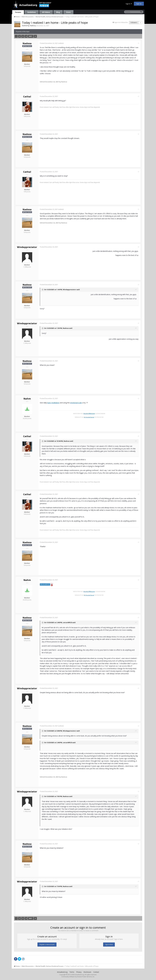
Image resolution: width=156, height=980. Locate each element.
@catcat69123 (45, 584)
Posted (49, 43)
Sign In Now (109, 944)
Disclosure (87, 972)
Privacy (79, 972)
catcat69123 (68, 622)
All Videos (46, 12)
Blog (58, 12)
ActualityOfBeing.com (89, 414)
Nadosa (33, 26)
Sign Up (139, 4)
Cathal (27, 97)
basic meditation (54, 403)
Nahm (27, 399)
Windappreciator (27, 247)
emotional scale (76, 403)
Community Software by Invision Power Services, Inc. (78, 977)
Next (31, 36)
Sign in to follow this (121, 22)
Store (68, 12)
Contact (96, 972)
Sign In (129, 4)
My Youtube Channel (89, 417)
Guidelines (32, 12)
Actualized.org (62, 972)
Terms (72, 972)
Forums (18, 12)
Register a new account (47, 944)
